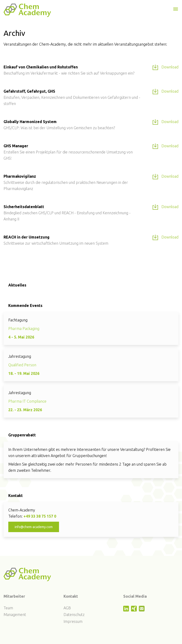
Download (166, 67)
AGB (67, 608)
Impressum (73, 621)
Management (15, 615)
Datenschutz (74, 615)
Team (8, 608)
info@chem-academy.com (34, 527)
